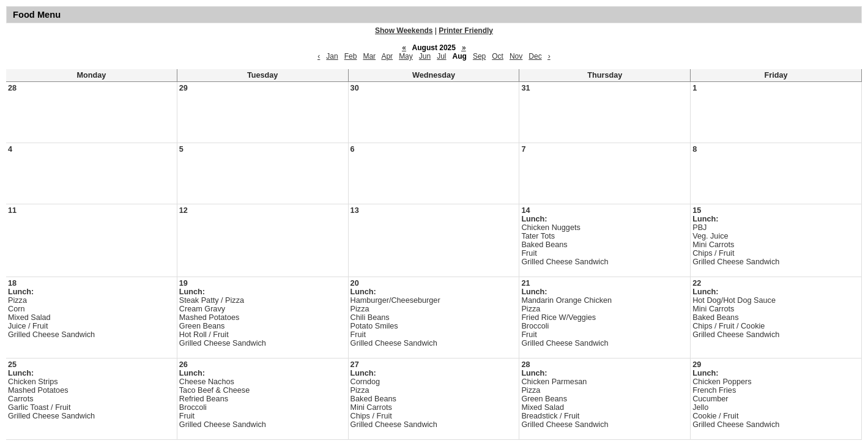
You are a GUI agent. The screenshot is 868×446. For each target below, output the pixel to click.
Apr (387, 56)
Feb (351, 56)
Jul (441, 56)
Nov (516, 56)
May (406, 56)
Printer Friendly (466, 31)
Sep (479, 56)
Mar (369, 56)
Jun (425, 56)
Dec (535, 56)
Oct (498, 56)
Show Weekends (404, 31)
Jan (332, 56)
